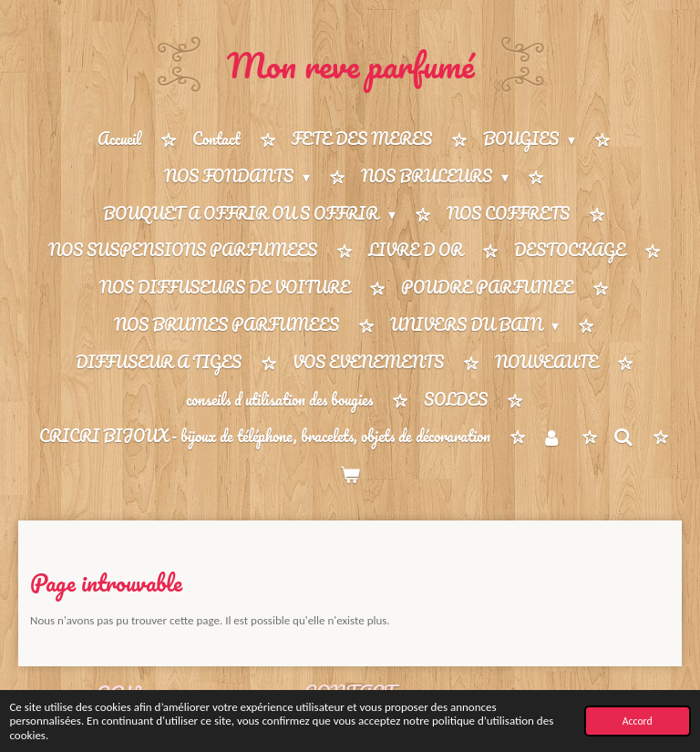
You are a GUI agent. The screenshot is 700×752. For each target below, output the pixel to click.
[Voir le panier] (350, 474)
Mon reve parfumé (350, 65)
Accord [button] (638, 721)
